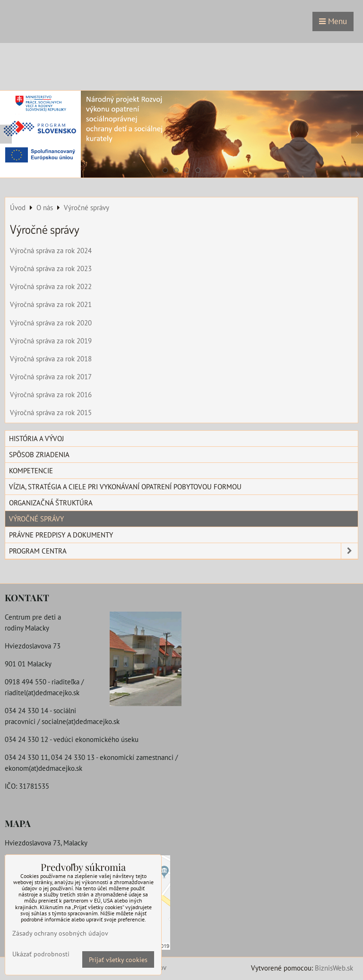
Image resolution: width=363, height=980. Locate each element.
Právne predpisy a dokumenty (61, 535)
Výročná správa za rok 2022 (51, 286)
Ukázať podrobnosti (41, 954)
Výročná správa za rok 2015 (51, 412)
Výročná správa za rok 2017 (51, 376)
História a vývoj (36, 438)
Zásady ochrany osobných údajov (60, 933)
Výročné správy (36, 519)
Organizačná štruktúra (51, 503)
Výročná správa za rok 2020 (51, 323)
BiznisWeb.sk (334, 968)
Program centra (183, 551)
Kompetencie (31, 470)
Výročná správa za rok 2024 (51, 250)
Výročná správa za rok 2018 (51, 358)
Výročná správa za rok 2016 (51, 394)
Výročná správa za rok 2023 (51, 268)
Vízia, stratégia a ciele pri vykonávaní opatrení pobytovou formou (125, 486)
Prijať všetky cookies (118, 959)
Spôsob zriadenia (39, 454)
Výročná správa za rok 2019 (51, 341)
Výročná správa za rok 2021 (51, 304)
